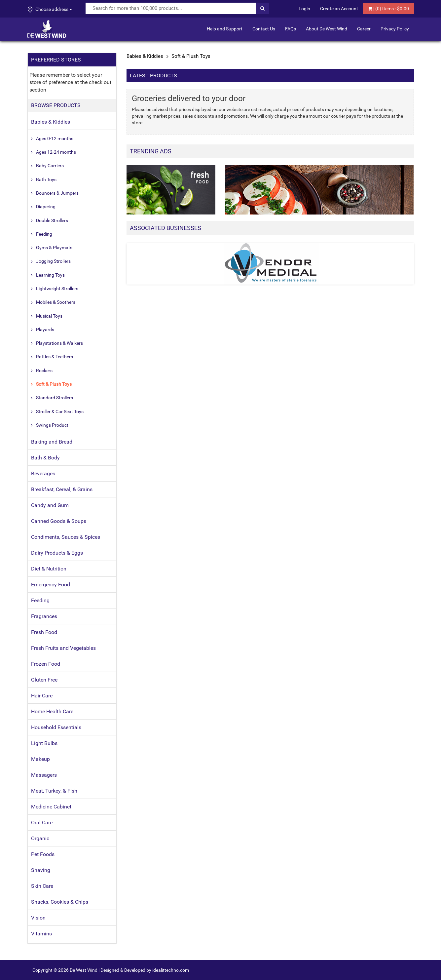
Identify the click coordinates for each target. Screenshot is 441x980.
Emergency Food (51, 585)
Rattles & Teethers (55, 357)
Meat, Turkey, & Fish (54, 791)
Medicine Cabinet (51, 807)
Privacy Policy (395, 29)
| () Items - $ (388, 9)
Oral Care (42, 823)
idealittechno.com (171, 970)
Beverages (43, 473)
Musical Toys (49, 316)
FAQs (291, 29)
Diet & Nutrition (49, 569)
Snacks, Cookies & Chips (60, 902)
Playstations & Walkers (59, 343)
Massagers (44, 775)
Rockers (44, 371)
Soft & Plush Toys (54, 384)
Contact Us (264, 29)
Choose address (50, 10)
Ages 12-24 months (56, 152)
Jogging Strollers (53, 261)
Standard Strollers (55, 398)
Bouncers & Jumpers (57, 193)
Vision (38, 918)
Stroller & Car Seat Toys (60, 412)
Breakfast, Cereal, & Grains (62, 489)
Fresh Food (44, 632)
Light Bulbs (44, 743)
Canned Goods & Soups (59, 521)
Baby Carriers (50, 166)
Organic (40, 838)
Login (304, 9)
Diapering (46, 207)
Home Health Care (52, 711)
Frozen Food (46, 664)
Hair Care (42, 696)
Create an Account (339, 9)
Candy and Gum (50, 505)
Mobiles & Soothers (56, 302)
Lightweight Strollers (57, 289)
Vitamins (41, 934)
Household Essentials (56, 727)
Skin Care (42, 886)
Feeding (44, 234)
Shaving (41, 870)
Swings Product (52, 425)
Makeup (40, 759)
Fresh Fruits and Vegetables (63, 648)
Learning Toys (50, 275)
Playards (45, 330)
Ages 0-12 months (55, 138)
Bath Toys (46, 179)
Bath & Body (45, 458)
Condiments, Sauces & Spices (66, 537)
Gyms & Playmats (54, 248)
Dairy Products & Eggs (57, 553)
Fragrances (44, 616)
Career (364, 29)
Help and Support (225, 29)
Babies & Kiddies (51, 122)
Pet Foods (43, 854)
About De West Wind (327, 29)
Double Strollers (52, 220)
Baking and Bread (52, 442)
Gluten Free (44, 680)
